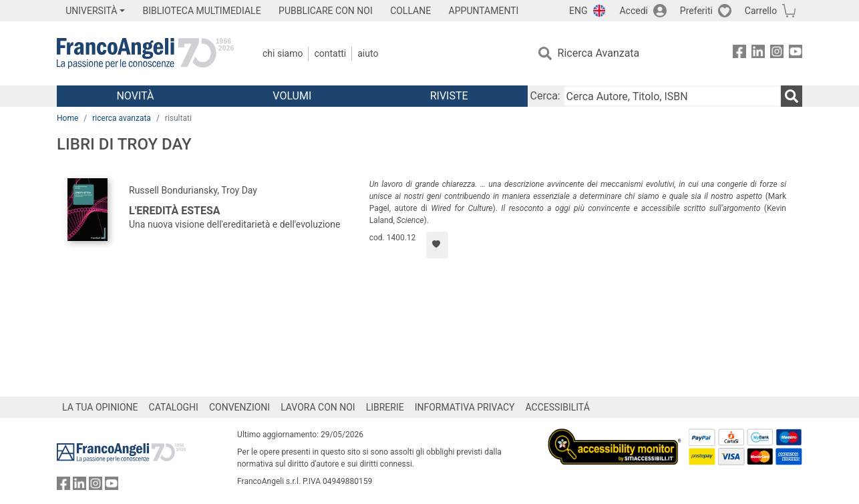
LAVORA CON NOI (318, 407)
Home (67, 118)
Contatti (330, 53)
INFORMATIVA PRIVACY (465, 407)
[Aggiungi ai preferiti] (437, 245)
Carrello (761, 11)
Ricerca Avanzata (599, 53)
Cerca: (545, 96)
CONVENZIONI (239, 407)
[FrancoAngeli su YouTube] (796, 54)
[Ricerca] (792, 96)
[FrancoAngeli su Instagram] (777, 54)
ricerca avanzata (122, 118)
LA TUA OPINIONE (100, 407)
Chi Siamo (283, 53)
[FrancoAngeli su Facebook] (739, 54)
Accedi (634, 11)
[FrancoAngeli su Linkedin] (758, 54)
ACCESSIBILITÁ (558, 407)
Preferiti (696, 11)
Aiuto (368, 53)
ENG (578, 11)
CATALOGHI (174, 407)
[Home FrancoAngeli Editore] (145, 53)
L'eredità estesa (175, 211)
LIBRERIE (385, 407)
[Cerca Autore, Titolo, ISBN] (672, 96)
